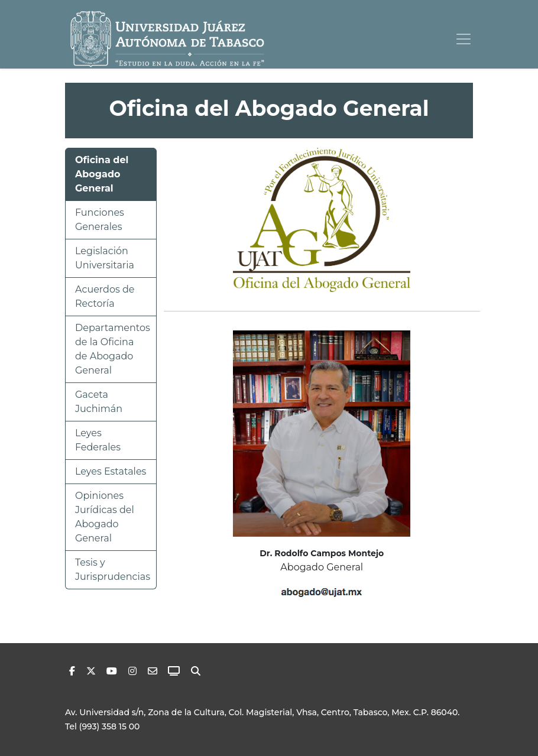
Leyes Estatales (111, 471)
